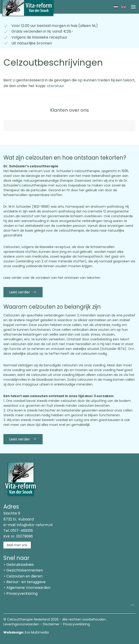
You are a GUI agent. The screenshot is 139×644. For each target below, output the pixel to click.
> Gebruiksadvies (19, 565)
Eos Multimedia (37, 632)
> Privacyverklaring (21, 594)
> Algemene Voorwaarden (27, 588)
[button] (133, 7)
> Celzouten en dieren (23, 576)
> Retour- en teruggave (24, 582)
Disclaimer (51, 624)
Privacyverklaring (76, 624)
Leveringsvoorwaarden (21, 624)
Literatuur (55, 86)
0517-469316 (22, 531)
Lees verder (23, 292)
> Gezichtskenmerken (23, 570)
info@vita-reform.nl (35, 525)
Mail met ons (17, 545)
